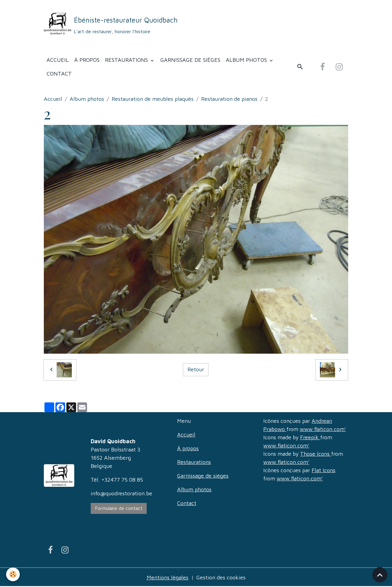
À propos (87, 60)
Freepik (310, 437)
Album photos (247, 60)
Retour (196, 369)
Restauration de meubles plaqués (153, 99)
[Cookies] (13, 574)
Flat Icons (324, 470)
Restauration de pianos (229, 99)
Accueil (58, 60)
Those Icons (316, 454)
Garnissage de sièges (190, 60)
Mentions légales (168, 577)
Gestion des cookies (221, 577)
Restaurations (127, 60)
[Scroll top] (380, 575)
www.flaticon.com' (323, 429)
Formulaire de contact (119, 508)
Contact (59, 74)
